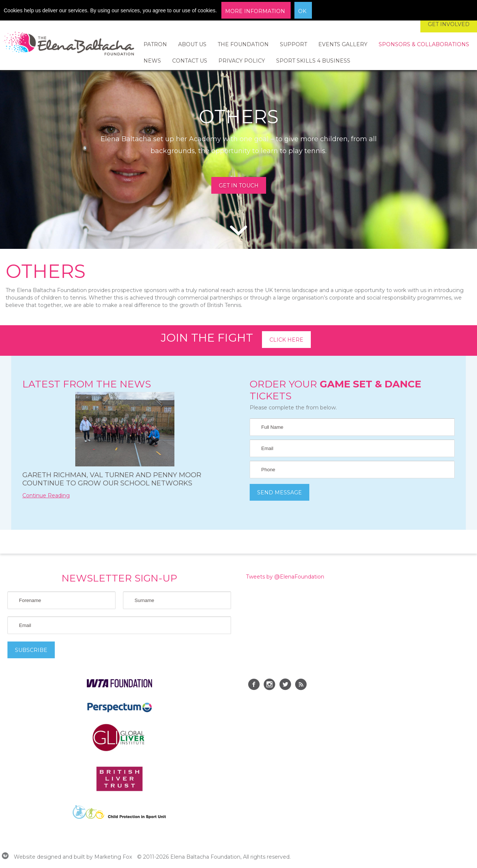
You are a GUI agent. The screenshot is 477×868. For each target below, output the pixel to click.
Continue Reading (46, 495)
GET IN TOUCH (239, 186)
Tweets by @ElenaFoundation (285, 577)
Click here (286, 340)
